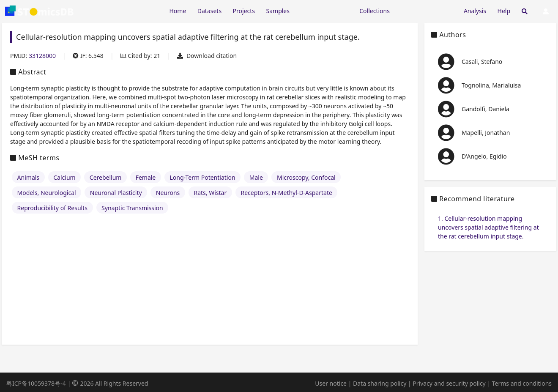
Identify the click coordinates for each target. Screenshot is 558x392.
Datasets (209, 11)
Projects (244, 11)
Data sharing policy (380, 383)
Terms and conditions (522, 383)
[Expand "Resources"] (324, 10)
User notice (331, 383)
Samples (278, 11)
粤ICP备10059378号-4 (36, 383)
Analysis (475, 11)
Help (504, 11)
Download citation (207, 56)
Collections (375, 11)
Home (178, 11)
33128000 (42, 56)
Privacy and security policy (449, 383)
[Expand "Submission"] (427, 10)
